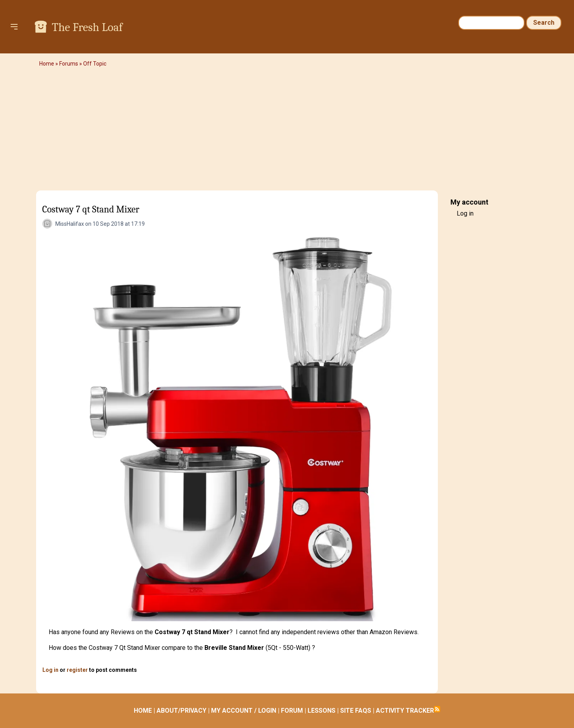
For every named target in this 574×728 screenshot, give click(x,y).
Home (47, 64)
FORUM (292, 711)
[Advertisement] (287, 132)
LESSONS (322, 711)
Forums (69, 64)
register (77, 670)
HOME (143, 711)
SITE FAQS (356, 711)
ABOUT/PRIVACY (181, 711)
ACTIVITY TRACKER (405, 711)
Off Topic (95, 64)
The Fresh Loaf (87, 27)
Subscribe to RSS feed (437, 709)
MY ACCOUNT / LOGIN (244, 711)
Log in (50, 670)
